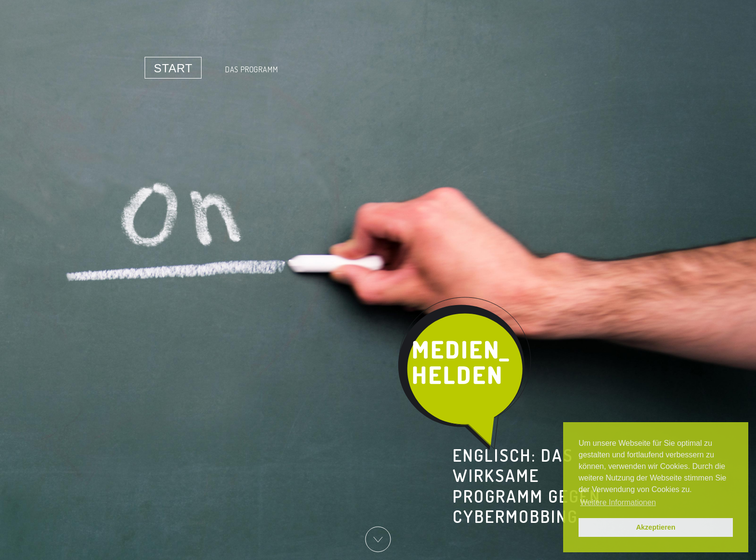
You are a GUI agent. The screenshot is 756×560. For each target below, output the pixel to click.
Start (173, 68)
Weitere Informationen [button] (618, 502)
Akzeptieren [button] (656, 527)
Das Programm (252, 69)
